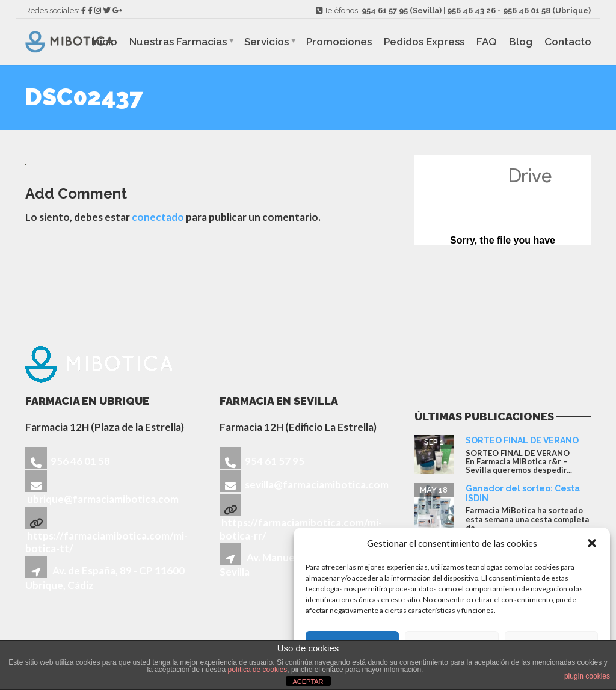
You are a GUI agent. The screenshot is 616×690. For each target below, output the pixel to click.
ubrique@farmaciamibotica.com (103, 499)
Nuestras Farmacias (178, 42)
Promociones (339, 42)
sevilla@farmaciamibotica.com (317, 485)
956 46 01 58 (527, 11)
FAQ (487, 42)
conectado (158, 217)
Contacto (568, 42)
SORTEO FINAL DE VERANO (522, 440)
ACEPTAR (308, 682)
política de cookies (258, 670)
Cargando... (503, 200)
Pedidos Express (424, 42)
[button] (592, 543)
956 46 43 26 (471, 11)
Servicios (266, 42)
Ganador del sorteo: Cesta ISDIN (523, 493)
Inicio (104, 42)
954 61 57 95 (385, 11)
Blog (521, 42)
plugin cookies (587, 676)
